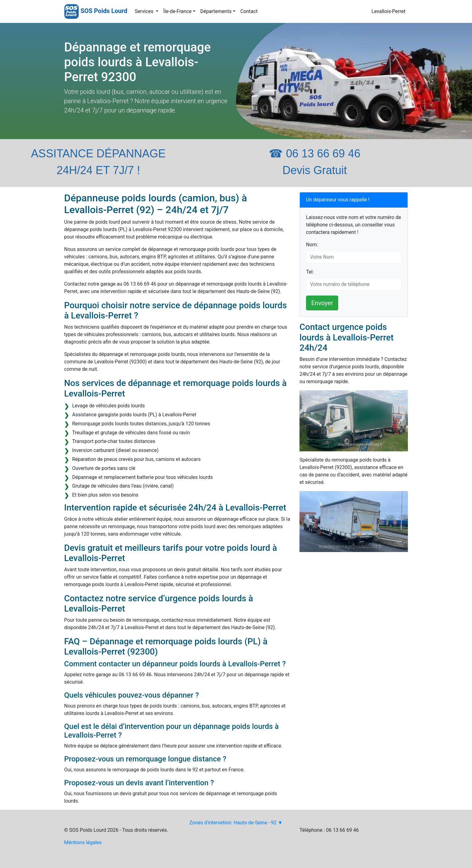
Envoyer (322, 303)
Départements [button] (216, 11)
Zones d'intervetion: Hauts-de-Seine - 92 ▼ (236, 823)
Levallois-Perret (388, 11)
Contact (249, 11)
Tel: (310, 272)
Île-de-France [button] (177, 11)
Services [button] (145, 11)
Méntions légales (83, 842)
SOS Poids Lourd (104, 11)
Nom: (312, 245)
